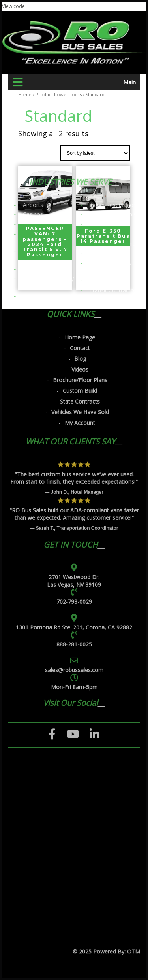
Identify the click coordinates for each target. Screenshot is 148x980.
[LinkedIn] (95, 557)
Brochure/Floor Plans (80, 203)
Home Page (80, 160)
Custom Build (80, 213)
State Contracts (80, 224)
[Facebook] (52, 557)
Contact (80, 171)
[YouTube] (73, 557)
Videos (80, 192)
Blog (80, 181)
